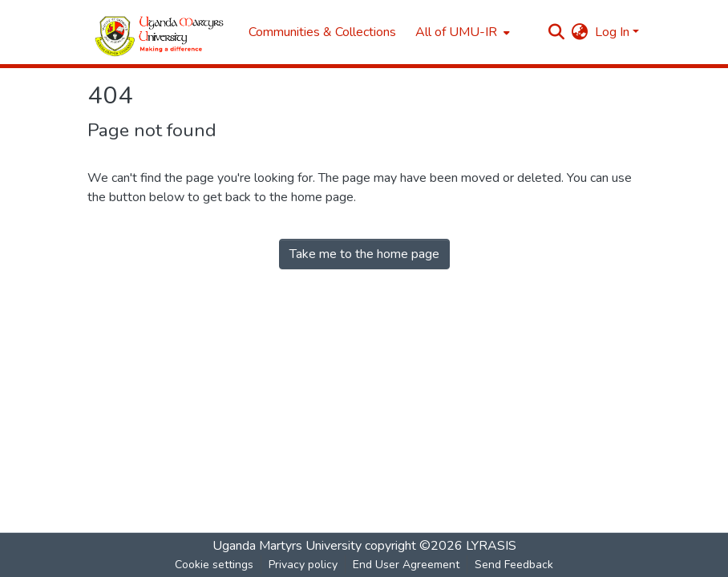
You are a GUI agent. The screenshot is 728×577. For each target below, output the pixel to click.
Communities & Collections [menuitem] (322, 32)
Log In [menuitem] (612, 32)
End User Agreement (406, 565)
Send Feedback (514, 565)
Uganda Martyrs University (287, 546)
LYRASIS (491, 546)
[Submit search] (557, 32)
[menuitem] (461, 32)
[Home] (160, 32)
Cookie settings (214, 565)
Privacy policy (303, 565)
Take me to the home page (364, 254)
